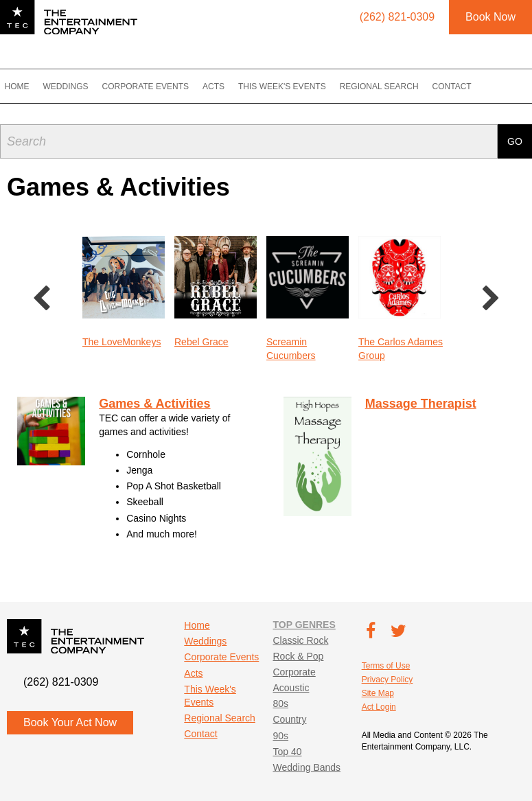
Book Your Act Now (70, 722)
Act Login (379, 707)
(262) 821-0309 (61, 682)
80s (280, 704)
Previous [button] (41, 299)
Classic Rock (300, 640)
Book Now (490, 17)
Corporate (294, 672)
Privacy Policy (388, 680)
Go (515, 138)
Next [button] (491, 299)
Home (30, 86)
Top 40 (287, 752)
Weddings (78, 86)
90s (280, 736)
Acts (226, 86)
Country (289, 719)
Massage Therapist (421, 404)
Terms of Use (386, 666)
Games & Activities (154, 404)
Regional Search (392, 86)
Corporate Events (158, 86)
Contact (464, 86)
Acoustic (291, 688)
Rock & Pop (298, 656)
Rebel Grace (201, 342)
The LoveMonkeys (122, 342)
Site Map (378, 693)
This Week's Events (294, 86)
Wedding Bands (307, 767)
